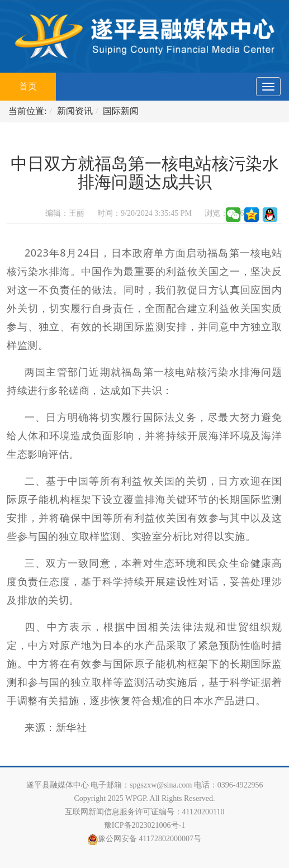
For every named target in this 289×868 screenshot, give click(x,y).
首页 (37, 82)
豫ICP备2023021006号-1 (144, 825)
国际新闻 (121, 111)
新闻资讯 (75, 111)
